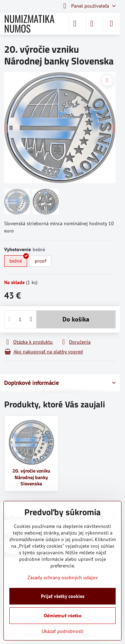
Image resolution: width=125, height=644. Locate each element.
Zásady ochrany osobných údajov (63, 577)
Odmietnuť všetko (63, 616)
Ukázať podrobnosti (63, 631)
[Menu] (111, 24)
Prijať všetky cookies (63, 596)
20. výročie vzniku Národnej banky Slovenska (31, 477)
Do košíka (76, 319)
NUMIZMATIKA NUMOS (29, 24)
